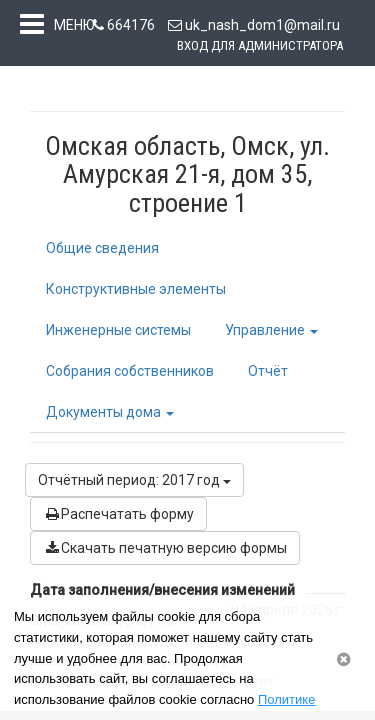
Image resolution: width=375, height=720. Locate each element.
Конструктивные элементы (136, 293)
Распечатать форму (118, 518)
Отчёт (268, 375)
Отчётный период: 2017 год (134, 484)
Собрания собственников (130, 375)
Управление (271, 334)
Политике (286, 699)
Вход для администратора (260, 45)
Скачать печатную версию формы (165, 552)
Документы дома (110, 416)
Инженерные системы (118, 334)
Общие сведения (102, 252)
